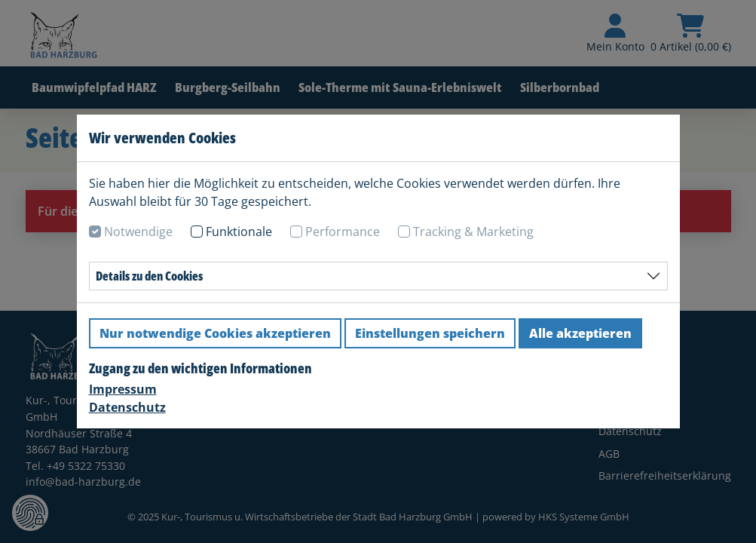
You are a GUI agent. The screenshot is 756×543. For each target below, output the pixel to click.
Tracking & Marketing (473, 232)
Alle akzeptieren (580, 333)
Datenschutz (127, 407)
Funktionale (239, 232)
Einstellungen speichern (430, 333)
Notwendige (138, 232)
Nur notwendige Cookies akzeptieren (215, 333)
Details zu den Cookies (149, 276)
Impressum (123, 389)
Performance (343, 232)
